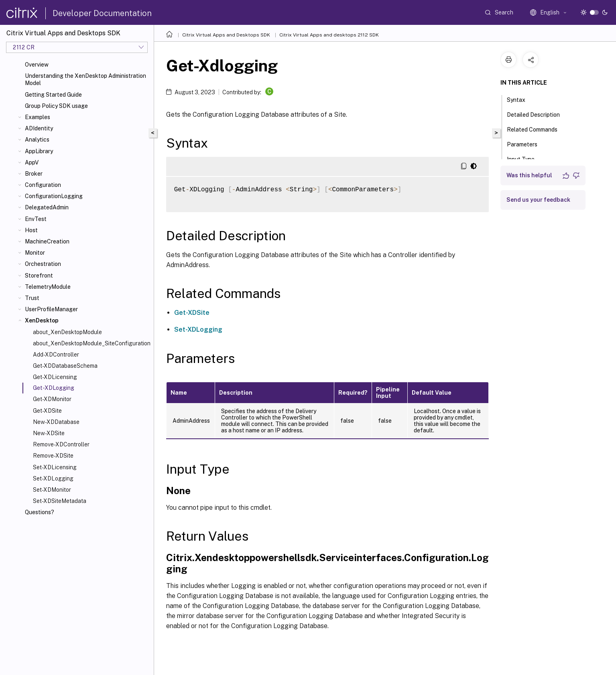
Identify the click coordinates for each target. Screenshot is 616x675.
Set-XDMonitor (52, 490)
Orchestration (43, 264)
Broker (34, 174)
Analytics (37, 140)
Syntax (520, 99)
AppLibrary (39, 151)
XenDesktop (42, 320)
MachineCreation (47, 241)
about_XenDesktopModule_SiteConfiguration (92, 343)
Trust (32, 298)
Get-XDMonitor (52, 399)
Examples (38, 117)
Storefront (39, 276)
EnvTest (36, 219)
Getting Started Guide (53, 95)
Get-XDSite (47, 411)
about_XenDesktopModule (67, 332)
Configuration (43, 185)
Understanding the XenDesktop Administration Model (85, 79)
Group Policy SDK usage (56, 106)
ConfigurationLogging (54, 196)
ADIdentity (39, 128)
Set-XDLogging (53, 478)
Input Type (525, 158)
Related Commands (537, 129)
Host (31, 230)
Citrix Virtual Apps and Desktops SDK (226, 35)
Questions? (40, 512)
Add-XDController (56, 355)
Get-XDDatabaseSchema (65, 366)
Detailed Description (538, 114)
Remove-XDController (61, 444)
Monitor (35, 253)
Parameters (527, 144)
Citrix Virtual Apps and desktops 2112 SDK (329, 35)
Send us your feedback (538, 200)
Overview (37, 65)
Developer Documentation (102, 13)
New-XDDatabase (56, 422)
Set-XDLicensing (55, 467)
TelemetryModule (48, 287)
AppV (32, 162)
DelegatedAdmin (47, 207)
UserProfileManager (51, 309)
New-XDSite (49, 433)
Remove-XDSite (53, 456)
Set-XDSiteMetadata (60, 501)
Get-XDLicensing (55, 377)
